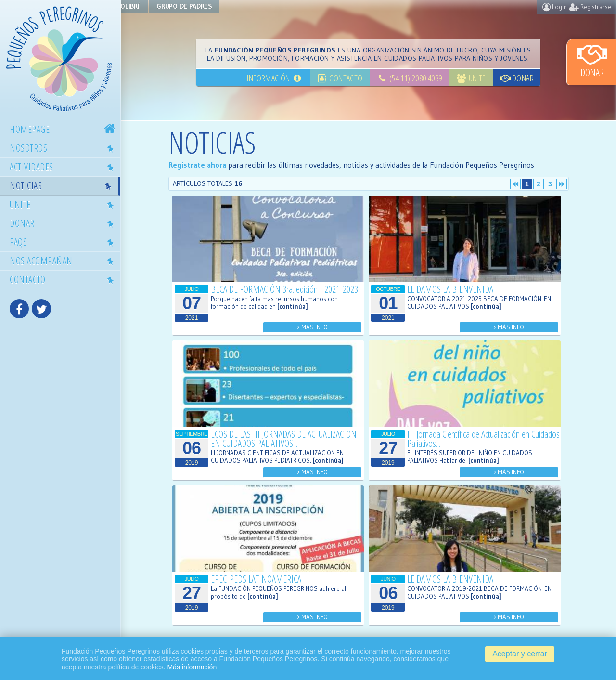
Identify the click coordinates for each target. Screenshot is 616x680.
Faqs (64, 242)
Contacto (64, 279)
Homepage (64, 129)
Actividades (64, 167)
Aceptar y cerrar (520, 654)
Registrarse (590, 7)
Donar (592, 60)
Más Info (323, 327)
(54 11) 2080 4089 (409, 78)
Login (555, 7)
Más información (192, 667)
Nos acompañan (64, 261)
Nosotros (64, 148)
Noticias (63, 185)
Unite (64, 204)
